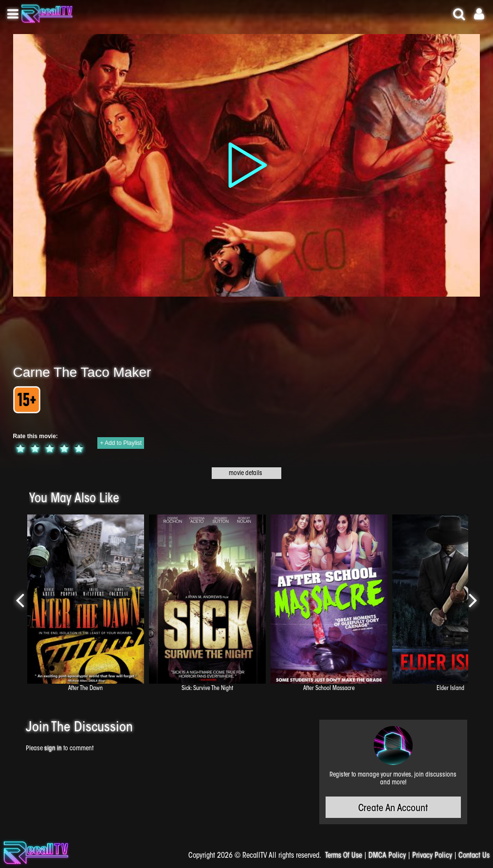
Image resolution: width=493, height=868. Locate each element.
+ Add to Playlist (121, 443)
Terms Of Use (344, 856)
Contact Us (474, 856)
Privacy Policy (432, 856)
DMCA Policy (387, 856)
